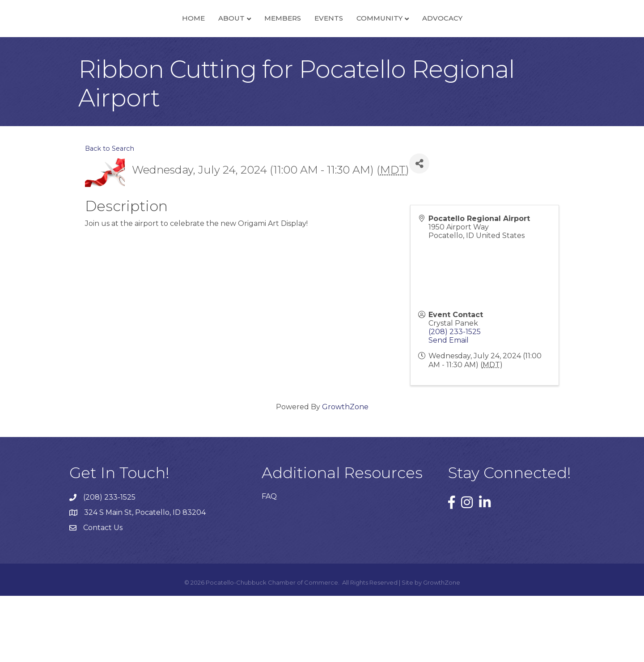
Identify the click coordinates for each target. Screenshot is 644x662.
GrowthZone (345, 473)
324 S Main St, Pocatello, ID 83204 (145, 579)
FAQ (269, 562)
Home (131, 51)
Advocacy (505, 51)
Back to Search (110, 215)
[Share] (419, 229)
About (169, 51)
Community (442, 51)
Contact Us (103, 594)
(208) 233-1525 (455, 397)
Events (391, 51)
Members (220, 51)
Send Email (449, 406)
